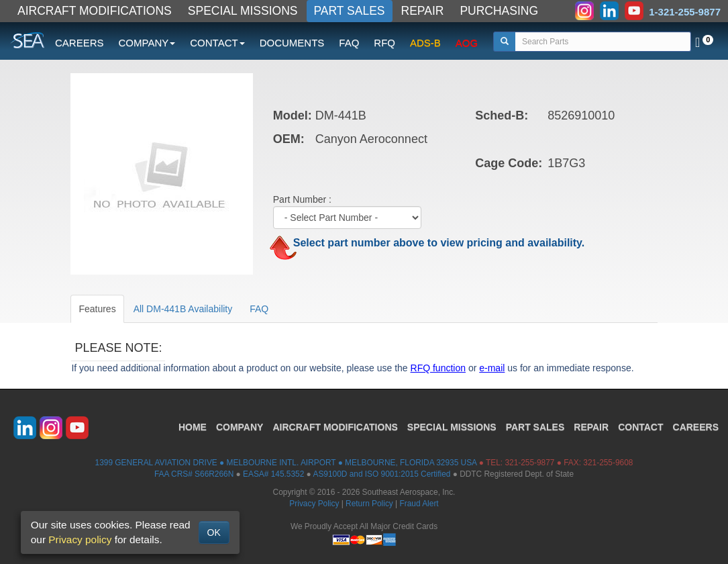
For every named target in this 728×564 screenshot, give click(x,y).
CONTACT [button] (217, 43)
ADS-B (425, 43)
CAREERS (80, 43)
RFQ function (438, 368)
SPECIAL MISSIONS (243, 11)
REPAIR (423, 11)
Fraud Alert (419, 504)
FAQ (349, 43)
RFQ (384, 43)
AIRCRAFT (335, 427)
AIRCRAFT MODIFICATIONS (95, 11)
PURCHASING (499, 11)
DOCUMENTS (292, 43)
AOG (467, 43)
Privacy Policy (314, 504)
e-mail (492, 368)
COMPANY (240, 427)
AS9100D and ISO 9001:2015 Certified (381, 474)
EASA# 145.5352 (273, 474)
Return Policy (369, 504)
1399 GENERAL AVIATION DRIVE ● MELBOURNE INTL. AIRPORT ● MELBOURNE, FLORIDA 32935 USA (286, 463)
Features (97, 309)
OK (214, 532)
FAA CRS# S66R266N (194, 474)
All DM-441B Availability (183, 309)
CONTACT (640, 427)
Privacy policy (80, 539)
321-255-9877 (529, 463)
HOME (193, 427)
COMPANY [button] (147, 43)
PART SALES (350, 11)
